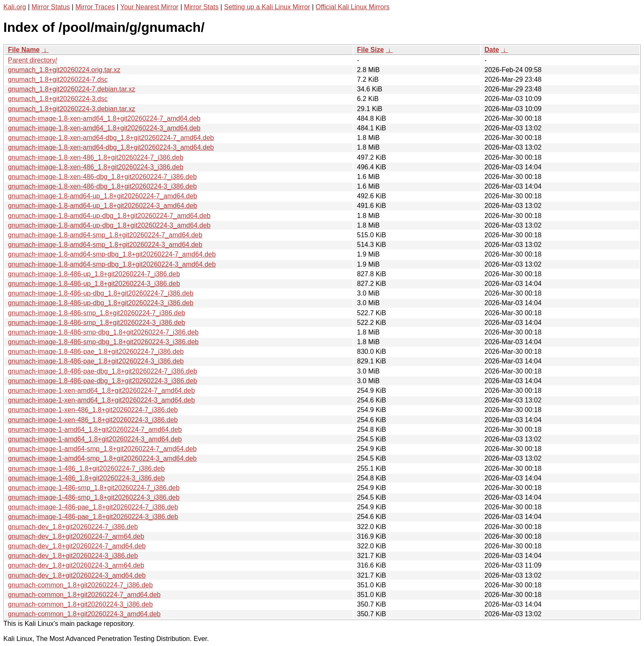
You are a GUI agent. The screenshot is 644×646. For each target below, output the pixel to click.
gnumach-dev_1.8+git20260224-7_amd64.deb (77, 546)
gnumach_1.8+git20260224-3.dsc (58, 99)
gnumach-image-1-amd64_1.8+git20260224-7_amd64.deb (95, 429)
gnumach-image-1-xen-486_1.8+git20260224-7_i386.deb (93, 410)
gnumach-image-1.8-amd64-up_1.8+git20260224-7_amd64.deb (102, 196)
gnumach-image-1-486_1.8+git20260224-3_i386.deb (86, 478)
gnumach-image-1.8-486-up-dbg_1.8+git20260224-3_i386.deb (101, 303)
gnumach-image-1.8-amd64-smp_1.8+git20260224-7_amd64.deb (105, 235)
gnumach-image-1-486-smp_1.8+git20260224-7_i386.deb (94, 488)
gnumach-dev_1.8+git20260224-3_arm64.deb (76, 565)
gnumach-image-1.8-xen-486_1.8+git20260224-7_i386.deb (96, 157)
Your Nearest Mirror (149, 7)
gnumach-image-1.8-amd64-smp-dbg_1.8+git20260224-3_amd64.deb (112, 264)
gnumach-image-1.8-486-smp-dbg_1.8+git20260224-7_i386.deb (103, 332)
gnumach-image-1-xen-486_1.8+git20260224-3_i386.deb (93, 420)
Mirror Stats (201, 7)
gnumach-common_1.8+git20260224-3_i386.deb (80, 604)
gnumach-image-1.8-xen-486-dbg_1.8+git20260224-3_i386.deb (102, 186)
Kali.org (15, 7)
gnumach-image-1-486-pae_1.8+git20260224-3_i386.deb (93, 517)
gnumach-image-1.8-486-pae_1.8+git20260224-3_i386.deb (96, 361)
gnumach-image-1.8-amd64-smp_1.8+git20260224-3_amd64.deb (105, 245)
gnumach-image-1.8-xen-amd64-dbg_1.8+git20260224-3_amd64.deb (111, 147)
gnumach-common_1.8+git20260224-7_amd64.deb (84, 595)
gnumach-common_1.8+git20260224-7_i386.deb (80, 585)
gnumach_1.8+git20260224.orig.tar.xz (64, 70)
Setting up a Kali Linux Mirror (267, 7)
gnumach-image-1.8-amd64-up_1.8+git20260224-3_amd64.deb (102, 206)
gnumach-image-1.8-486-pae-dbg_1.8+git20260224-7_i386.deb (102, 371)
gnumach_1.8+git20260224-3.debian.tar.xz (72, 109)
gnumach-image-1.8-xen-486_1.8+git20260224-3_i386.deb (96, 167)
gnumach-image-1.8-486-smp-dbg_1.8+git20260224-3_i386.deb (103, 342)
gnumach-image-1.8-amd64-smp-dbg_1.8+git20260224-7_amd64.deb (112, 254)
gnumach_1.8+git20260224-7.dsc (58, 79)
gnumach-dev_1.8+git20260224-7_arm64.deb (76, 536)
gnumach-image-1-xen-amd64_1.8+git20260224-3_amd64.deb (101, 400)
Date (492, 50)
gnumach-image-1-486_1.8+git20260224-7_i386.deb (86, 468)
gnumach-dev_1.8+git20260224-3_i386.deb (73, 556)
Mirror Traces (95, 7)
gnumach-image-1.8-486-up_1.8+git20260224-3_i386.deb (94, 284)
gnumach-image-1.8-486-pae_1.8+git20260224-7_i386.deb (96, 352)
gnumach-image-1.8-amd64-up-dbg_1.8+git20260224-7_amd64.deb (109, 216)
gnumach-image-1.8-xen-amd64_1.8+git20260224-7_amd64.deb (104, 118)
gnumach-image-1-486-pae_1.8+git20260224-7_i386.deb (93, 507)
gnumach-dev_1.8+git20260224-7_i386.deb (73, 527)
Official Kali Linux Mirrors (353, 7)
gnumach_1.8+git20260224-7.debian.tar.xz (72, 89)
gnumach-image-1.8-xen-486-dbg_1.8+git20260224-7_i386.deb (102, 177)
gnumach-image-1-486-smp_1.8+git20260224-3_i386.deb (94, 497)
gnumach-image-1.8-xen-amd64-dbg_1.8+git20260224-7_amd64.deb (111, 138)
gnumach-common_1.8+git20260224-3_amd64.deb (84, 614)
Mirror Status (51, 7)
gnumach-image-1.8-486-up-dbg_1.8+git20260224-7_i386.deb (101, 293)
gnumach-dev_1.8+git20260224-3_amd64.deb (77, 575)
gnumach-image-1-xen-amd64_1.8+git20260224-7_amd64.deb (101, 390)
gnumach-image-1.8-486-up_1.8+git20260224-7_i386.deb (94, 274)
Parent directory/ (32, 60)
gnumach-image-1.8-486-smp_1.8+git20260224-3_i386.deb (97, 323)
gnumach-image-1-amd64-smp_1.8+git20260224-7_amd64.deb (102, 449)
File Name (24, 50)
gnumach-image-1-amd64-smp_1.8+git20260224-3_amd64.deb (102, 458)
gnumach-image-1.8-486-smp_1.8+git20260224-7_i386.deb (97, 313)
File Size (370, 50)
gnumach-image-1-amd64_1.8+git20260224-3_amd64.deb (95, 439)
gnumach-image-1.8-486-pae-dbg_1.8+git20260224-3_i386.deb (102, 381)
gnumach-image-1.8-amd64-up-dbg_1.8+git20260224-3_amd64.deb (109, 225)
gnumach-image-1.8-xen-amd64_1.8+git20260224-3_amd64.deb (104, 128)
